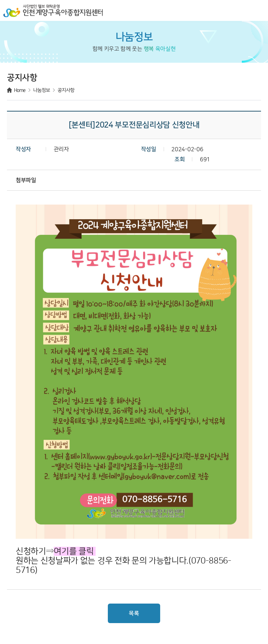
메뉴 (258, 10)
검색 (242, 10)
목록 (134, 613)
